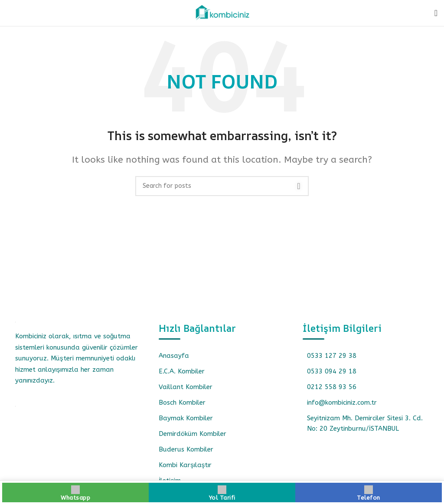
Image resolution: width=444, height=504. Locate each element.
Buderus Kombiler (186, 449)
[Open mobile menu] (436, 13)
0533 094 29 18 (332, 371)
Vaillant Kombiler (186, 387)
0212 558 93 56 (332, 387)
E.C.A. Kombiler (182, 371)
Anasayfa (174, 356)
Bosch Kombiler (182, 403)
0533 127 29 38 (332, 356)
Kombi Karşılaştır (185, 465)
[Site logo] (222, 13)
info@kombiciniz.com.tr (342, 403)
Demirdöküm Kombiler (193, 434)
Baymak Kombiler (186, 418)
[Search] (222, 186)
